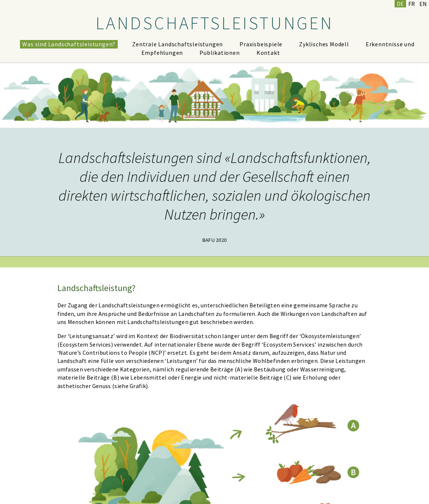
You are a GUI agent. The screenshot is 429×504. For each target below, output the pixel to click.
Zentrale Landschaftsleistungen (177, 44)
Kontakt (268, 53)
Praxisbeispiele (261, 44)
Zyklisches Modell (324, 44)
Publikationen (219, 53)
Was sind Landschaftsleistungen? (69, 44)
